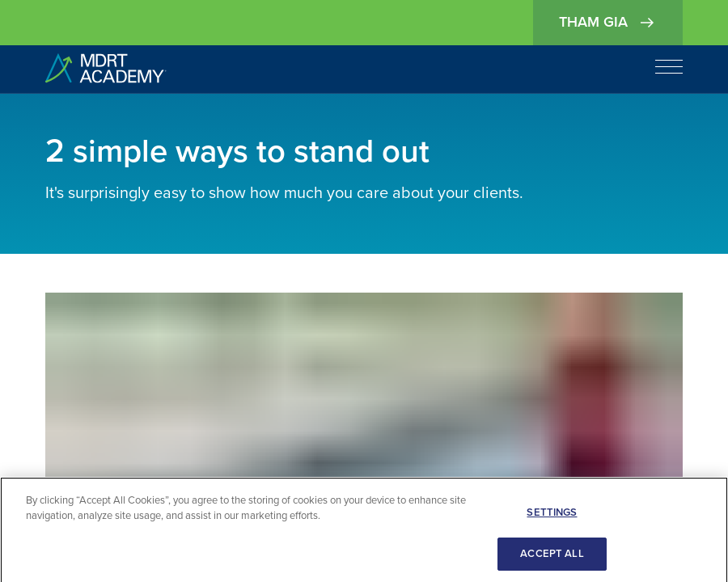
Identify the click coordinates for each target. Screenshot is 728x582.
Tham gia (608, 23)
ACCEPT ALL (552, 557)
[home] (106, 69)
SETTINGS (552, 516)
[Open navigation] (669, 66)
